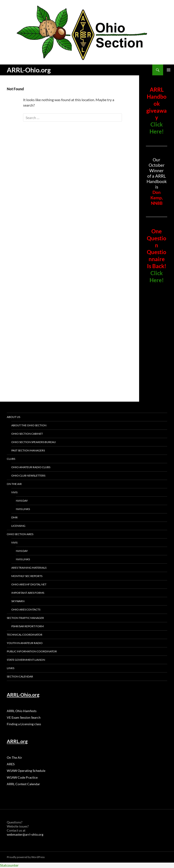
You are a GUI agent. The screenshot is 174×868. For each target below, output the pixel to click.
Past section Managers (28, 450)
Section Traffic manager (25, 618)
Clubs (11, 459)
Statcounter (9, 865)
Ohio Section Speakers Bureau (34, 442)
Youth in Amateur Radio (25, 643)
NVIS (14, 492)
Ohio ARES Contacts (26, 609)
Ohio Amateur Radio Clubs (31, 467)
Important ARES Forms (28, 593)
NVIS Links (23, 509)
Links (11, 668)
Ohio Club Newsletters (28, 476)
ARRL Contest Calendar (23, 784)
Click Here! (157, 128)
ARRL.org (17, 741)
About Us (13, 417)
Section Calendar (20, 676)
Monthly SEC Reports (27, 576)
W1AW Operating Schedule (26, 771)
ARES (11, 764)
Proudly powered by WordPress (26, 857)
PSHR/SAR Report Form (28, 626)
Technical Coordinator (25, 635)
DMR (14, 517)
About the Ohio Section (29, 425)
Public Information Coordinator (32, 651)
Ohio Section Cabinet (27, 434)
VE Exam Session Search (24, 717)
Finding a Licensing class (24, 724)
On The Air (14, 484)
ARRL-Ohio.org (29, 70)
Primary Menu (169, 70)
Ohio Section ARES (20, 534)
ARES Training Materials (29, 568)
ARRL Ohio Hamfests (22, 711)
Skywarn (18, 601)
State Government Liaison (26, 660)
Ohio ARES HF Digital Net (29, 584)
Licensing (18, 526)
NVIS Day (22, 501)
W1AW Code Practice (22, 777)
